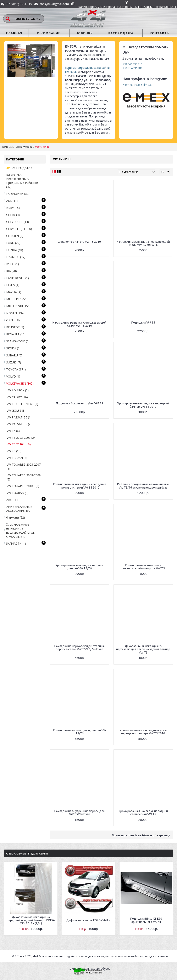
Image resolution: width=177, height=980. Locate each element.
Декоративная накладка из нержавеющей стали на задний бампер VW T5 (143, 649)
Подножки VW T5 (143, 323)
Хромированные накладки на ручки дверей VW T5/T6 (79, 567)
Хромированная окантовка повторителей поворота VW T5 (143, 567)
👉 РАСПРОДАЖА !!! (20, 168)
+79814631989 (132, 68)
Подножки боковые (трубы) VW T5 (79, 403)
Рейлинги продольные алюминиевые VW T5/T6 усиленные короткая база (143, 486)
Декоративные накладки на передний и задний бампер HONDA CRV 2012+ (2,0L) (31, 920)
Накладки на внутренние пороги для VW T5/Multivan (79, 813)
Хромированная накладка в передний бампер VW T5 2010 (143, 405)
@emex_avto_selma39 (137, 85)
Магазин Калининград (54, 956)
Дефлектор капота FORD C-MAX (88, 920)
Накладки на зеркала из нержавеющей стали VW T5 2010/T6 (143, 243)
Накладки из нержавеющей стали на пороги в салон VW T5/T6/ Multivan (79, 648)
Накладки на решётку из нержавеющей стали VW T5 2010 (79, 324)
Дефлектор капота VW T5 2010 (79, 242)
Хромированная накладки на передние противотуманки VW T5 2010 (80, 486)
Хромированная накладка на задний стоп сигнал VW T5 (143, 813)
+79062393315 (132, 64)
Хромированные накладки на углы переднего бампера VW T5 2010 (143, 732)
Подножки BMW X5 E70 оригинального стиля (146, 920)
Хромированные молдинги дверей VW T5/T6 (79, 732)
